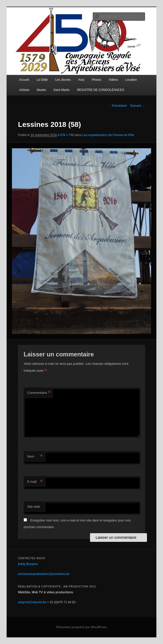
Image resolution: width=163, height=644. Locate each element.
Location (131, 80)
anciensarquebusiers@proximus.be (44, 574)
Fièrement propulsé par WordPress (82, 627)
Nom (35, 457)
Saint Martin (62, 90)
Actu (81, 80)
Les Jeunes (63, 80)
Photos (97, 80)
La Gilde (42, 80)
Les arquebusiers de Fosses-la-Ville (108, 135)
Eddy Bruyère (28, 564)
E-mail (35, 482)
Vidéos (113, 80)
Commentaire (39, 393)
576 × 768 (67, 135)
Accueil (24, 80)
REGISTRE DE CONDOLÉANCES (101, 90)
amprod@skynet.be (32, 602)
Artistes (24, 90)
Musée (41, 90)
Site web (34, 507)
